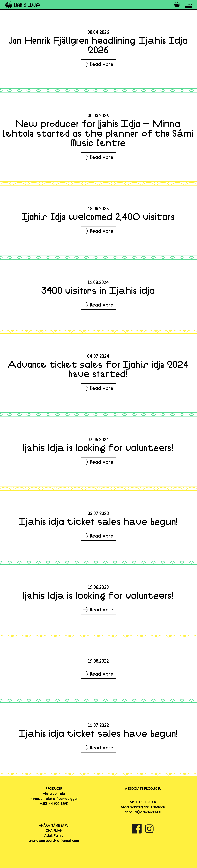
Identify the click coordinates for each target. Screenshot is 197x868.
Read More (98, 64)
